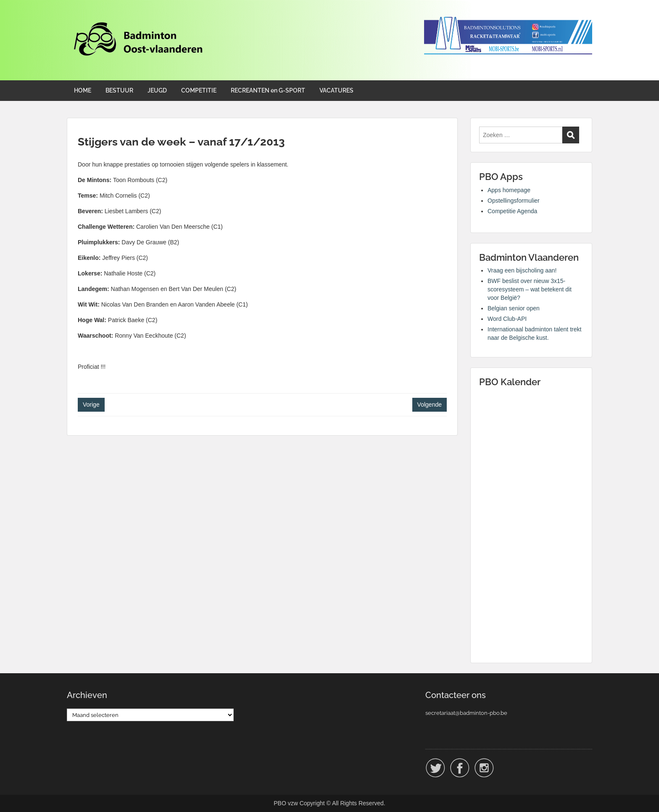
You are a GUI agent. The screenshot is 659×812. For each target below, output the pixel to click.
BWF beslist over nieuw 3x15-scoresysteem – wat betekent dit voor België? (530, 289)
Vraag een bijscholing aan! (522, 270)
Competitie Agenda (512, 211)
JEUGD (157, 90)
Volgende (430, 405)
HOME (83, 90)
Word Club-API (507, 319)
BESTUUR (119, 90)
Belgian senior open (514, 308)
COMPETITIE (199, 90)
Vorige (91, 405)
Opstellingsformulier (514, 201)
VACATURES (336, 90)
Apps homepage (509, 190)
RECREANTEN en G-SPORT (268, 90)
